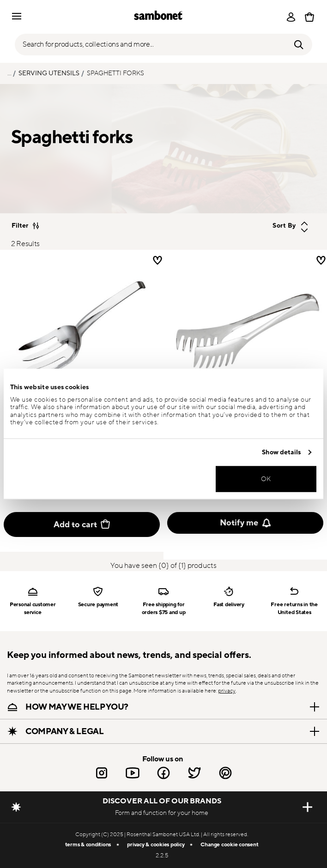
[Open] (291, 17)
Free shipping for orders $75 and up (164, 608)
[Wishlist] (321, 260)
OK (266, 479)
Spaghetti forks (115, 73)
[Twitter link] (194, 773)
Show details (281, 452)
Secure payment (98, 604)
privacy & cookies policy (156, 844)
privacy (227, 691)
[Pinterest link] (225, 773)
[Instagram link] (102, 773)
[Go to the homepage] (158, 17)
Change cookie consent (229, 844)
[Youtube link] (133, 773)
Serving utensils (49, 73)
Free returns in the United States (294, 608)
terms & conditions (88, 844)
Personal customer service (33, 608)
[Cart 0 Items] (309, 17)
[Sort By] (257, 226)
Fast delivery (229, 604)
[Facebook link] (163, 773)
